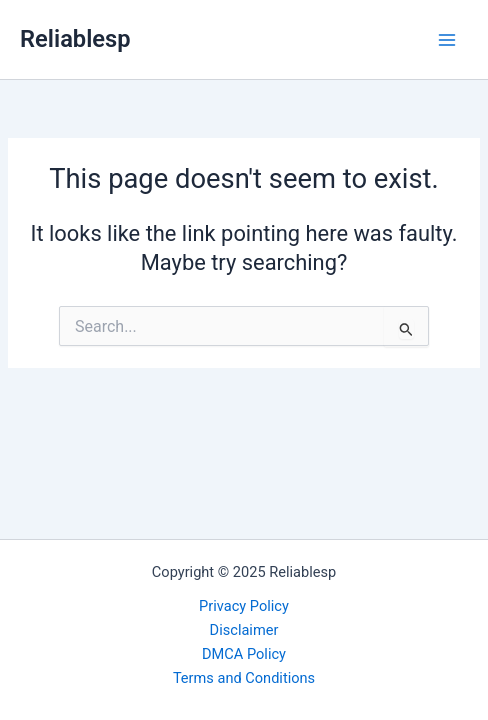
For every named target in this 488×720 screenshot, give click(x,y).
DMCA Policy (244, 654)
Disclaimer (244, 630)
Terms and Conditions (244, 678)
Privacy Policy (244, 606)
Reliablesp (75, 39)
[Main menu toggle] (447, 40)
